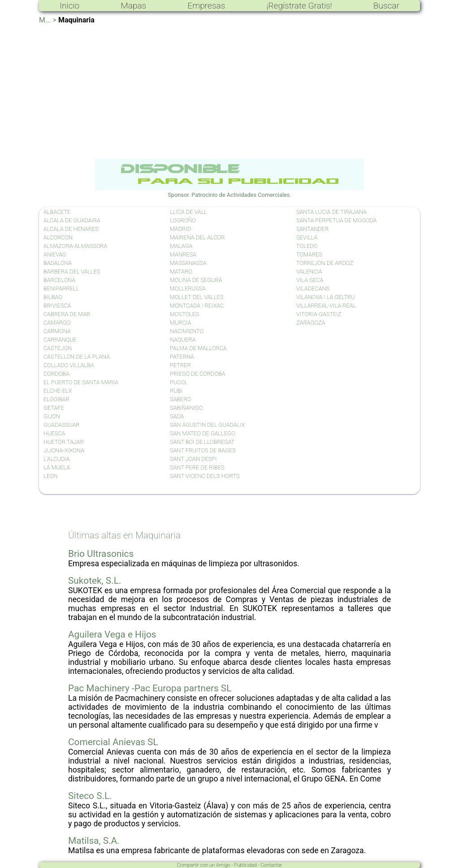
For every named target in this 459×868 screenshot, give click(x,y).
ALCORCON (58, 237)
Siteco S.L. (90, 796)
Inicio (69, 6)
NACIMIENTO (187, 331)
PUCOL (179, 382)
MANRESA (183, 254)
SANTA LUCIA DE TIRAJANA (331, 212)
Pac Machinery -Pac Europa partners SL (150, 688)
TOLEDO (307, 246)
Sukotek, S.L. (95, 581)
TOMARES (309, 254)
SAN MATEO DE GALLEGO (202, 433)
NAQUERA (183, 340)
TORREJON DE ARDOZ (325, 263)
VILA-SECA (310, 280)
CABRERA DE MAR (67, 314)
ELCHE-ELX (58, 391)
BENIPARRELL (61, 289)
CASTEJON (58, 348)
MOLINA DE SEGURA (196, 280)
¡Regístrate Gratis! (299, 6)
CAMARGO (57, 323)
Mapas (133, 6)
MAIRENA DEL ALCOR (197, 237)
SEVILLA (307, 237)
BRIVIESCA (57, 306)
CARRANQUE (60, 340)
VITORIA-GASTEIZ (319, 314)
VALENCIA (309, 271)
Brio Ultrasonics (101, 554)
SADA (177, 416)
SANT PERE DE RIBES (197, 467)
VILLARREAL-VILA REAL (326, 306)
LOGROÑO (183, 220)
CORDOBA (56, 374)
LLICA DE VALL (188, 212)
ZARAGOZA (311, 323)
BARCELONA (59, 280)
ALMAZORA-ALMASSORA (75, 246)
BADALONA (58, 263)
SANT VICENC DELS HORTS (205, 476)
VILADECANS (313, 289)
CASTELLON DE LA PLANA (77, 357)
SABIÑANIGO (186, 408)
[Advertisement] (229, 91)
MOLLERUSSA (188, 289)
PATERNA (182, 357)
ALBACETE (57, 212)
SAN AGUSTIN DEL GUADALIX (207, 425)
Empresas (206, 6)
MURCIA (180, 323)
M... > (48, 20)
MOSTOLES (184, 314)
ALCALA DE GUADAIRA (72, 220)
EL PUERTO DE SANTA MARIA (81, 382)
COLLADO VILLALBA (69, 365)
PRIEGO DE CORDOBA (198, 374)
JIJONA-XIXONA (64, 450)
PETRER (180, 365)
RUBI (176, 391)
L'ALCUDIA (57, 459)
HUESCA (54, 433)
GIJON (52, 416)
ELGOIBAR (56, 399)
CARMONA (57, 331)
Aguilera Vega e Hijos (112, 634)
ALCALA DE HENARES (71, 229)
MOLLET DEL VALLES (197, 297)
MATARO (181, 271)
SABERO (180, 399)
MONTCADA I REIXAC (197, 306)
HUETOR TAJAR (64, 442)
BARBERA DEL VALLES (72, 271)
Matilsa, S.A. (94, 841)
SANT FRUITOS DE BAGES (203, 450)
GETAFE (54, 408)
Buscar (386, 6)
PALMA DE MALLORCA (198, 348)
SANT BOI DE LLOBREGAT (202, 442)
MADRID (180, 229)
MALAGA (181, 246)
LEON (51, 476)
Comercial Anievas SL (113, 742)
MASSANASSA (188, 263)
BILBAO (53, 297)
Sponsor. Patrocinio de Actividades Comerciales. (229, 191)
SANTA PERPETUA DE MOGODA (336, 220)
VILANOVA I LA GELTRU (326, 297)
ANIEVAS (55, 254)
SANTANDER (312, 229)
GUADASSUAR (61, 425)
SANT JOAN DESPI (193, 459)
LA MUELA (57, 467)
